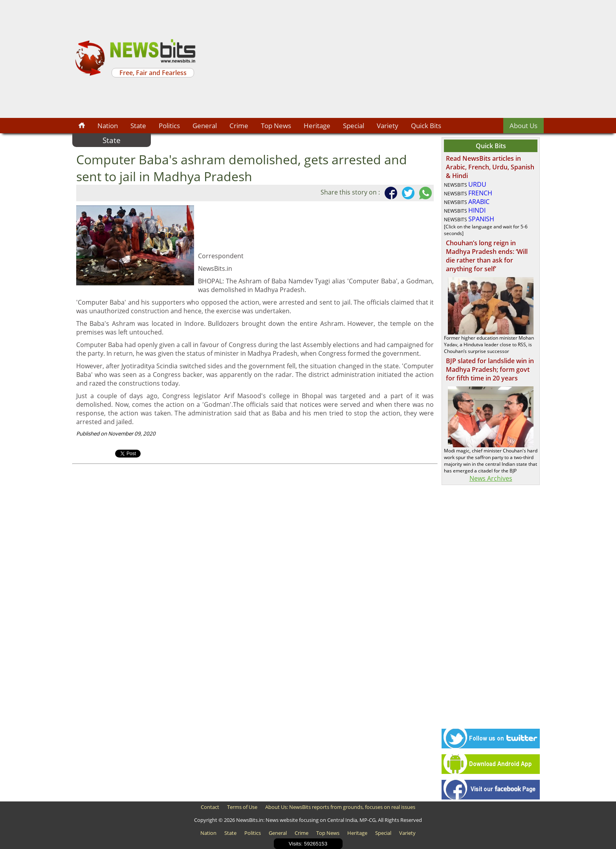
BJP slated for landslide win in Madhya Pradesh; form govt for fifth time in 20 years (490, 369)
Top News (276, 126)
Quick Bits (426, 126)
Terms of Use (242, 807)
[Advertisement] (371, 59)
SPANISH (481, 219)
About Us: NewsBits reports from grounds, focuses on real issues (340, 807)
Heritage (317, 126)
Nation (108, 126)
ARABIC (479, 202)
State (138, 126)
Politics (169, 126)
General (205, 126)
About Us (523, 126)
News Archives (491, 478)
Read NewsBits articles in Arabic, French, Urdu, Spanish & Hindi (490, 167)
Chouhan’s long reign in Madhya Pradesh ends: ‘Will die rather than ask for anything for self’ (487, 256)
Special (354, 126)
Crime (239, 126)
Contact (210, 807)
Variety (388, 126)
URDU (477, 184)
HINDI (477, 210)
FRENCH (480, 193)
